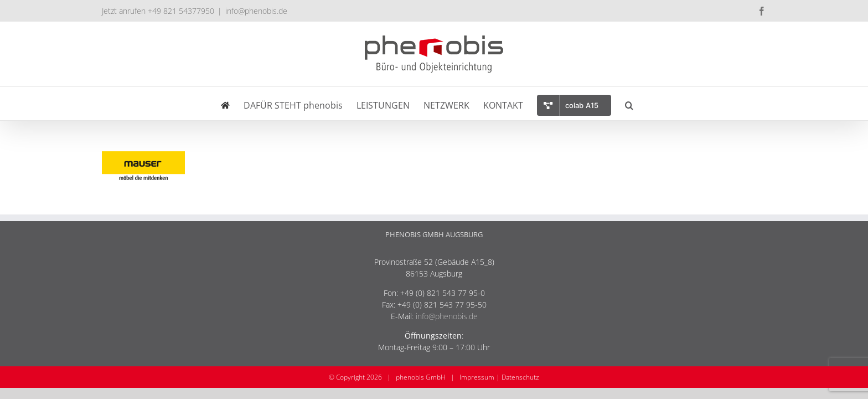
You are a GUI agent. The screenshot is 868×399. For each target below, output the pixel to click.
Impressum (477, 377)
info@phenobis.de (256, 11)
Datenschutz (520, 377)
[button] (670, 104)
